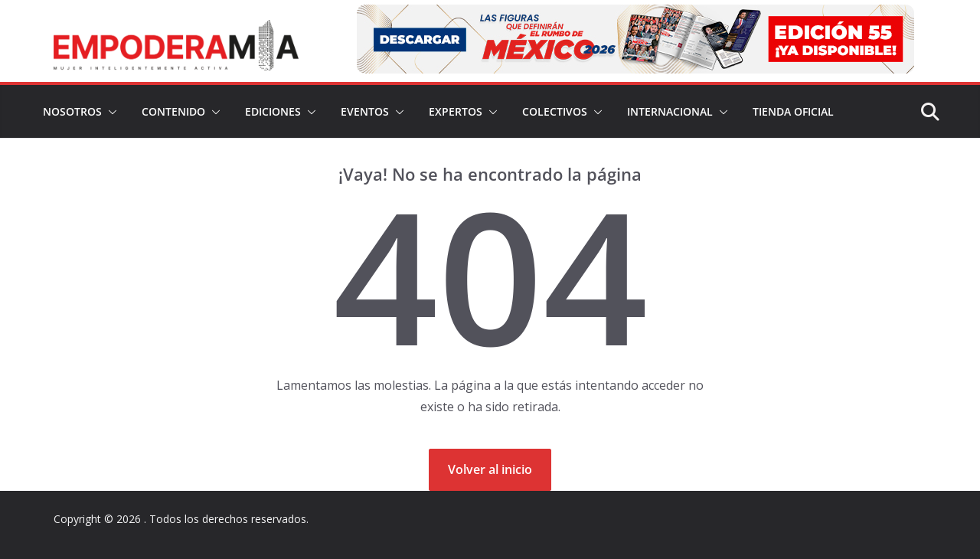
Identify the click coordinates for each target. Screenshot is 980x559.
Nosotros (72, 111)
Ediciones (273, 111)
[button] (109, 112)
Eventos (365, 111)
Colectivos (555, 111)
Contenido (173, 111)
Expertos (456, 111)
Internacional (670, 111)
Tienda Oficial (793, 111)
